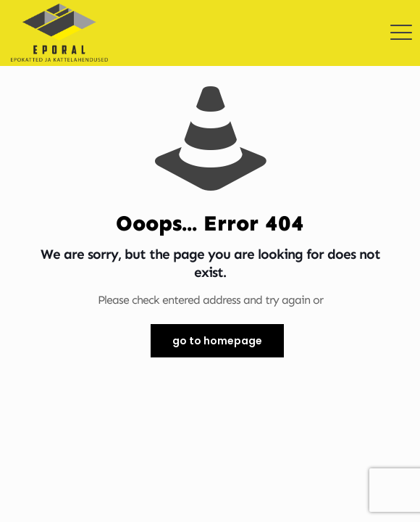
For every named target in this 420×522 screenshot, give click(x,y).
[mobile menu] (400, 22)
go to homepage (217, 341)
